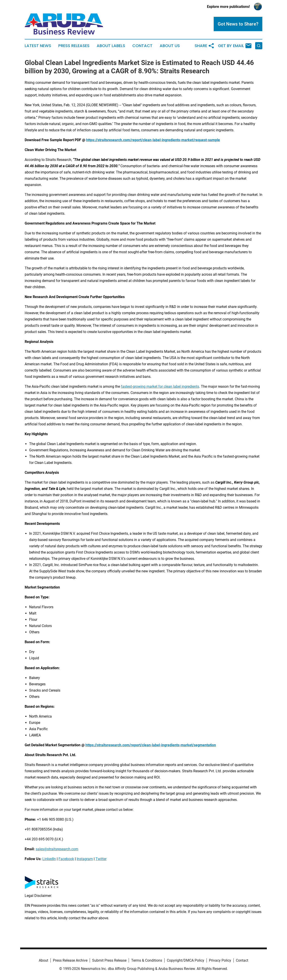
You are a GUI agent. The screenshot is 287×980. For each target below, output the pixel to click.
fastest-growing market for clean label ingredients (160, 386)
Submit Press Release (109, 960)
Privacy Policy (220, 960)
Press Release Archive (70, 960)
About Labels (111, 46)
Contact (142, 46)
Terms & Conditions (147, 960)
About (43, 960)
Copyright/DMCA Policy (186, 960)
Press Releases (74, 46)
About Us (170, 46)
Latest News (38, 46)
